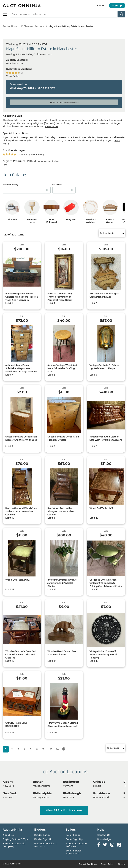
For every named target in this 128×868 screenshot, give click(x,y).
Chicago (99, 782)
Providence (102, 793)
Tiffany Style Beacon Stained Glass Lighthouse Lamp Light (63, 724)
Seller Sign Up (74, 839)
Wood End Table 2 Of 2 (17, 580)
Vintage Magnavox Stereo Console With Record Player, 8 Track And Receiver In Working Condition (22, 298)
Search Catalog (10, 185)
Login (100, 6)
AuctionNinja (10, 26)
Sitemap (122, 864)
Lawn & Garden (110, 221)
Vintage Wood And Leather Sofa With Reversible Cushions (106, 438)
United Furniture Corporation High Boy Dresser (63, 438)
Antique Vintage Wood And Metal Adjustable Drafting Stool (62, 368)
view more (51, 126)
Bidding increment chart (44, 161)
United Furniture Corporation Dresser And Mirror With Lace (21, 438)
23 (51, 749)
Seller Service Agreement (74, 852)
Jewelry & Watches (91, 221)
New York (10, 793)
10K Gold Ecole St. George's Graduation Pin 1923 (104, 295)
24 (57, 749)
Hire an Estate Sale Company (14, 845)
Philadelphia (42, 793)
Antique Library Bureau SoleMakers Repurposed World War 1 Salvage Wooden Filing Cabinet (21, 370)
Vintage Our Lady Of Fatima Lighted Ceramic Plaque (104, 367)
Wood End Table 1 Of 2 (101, 508)
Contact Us (104, 835)
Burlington (71, 782)
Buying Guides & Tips (15, 839)
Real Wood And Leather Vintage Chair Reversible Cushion (60, 511)
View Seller (13, 76)
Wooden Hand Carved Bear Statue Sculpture (62, 653)
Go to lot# (57, 185)
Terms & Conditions (88, 864)
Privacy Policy (107, 864)
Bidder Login (42, 835)
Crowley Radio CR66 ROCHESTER (16, 724)
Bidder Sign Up (43, 839)
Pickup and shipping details (64, 102)
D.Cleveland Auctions (33, 26)
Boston (38, 782)
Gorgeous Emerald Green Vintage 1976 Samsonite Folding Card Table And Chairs (106, 583)
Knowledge (104, 839)
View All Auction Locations (64, 810)
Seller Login (73, 835)
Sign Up (117, 6)
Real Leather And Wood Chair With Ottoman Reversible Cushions (21, 511)
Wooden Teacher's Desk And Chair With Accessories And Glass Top (21, 655)
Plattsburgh (72, 793)
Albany (8, 782)
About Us (8, 835)
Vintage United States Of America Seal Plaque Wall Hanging (103, 655)
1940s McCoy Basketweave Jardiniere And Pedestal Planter (62, 583)
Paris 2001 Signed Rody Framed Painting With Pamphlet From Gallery (60, 297)
